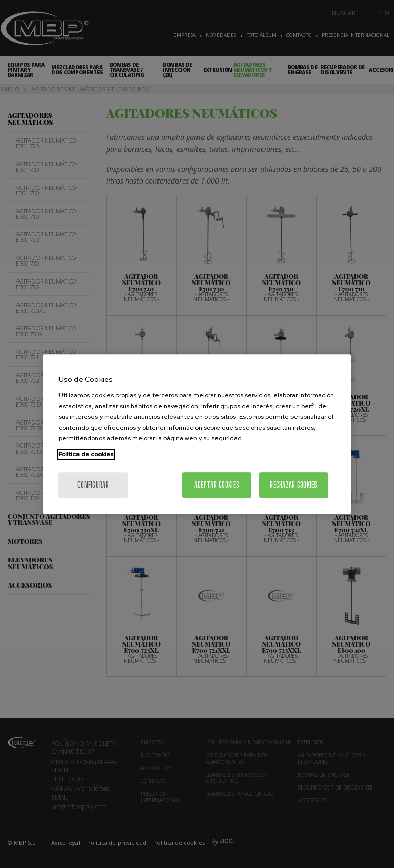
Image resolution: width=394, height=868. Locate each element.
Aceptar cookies (217, 485)
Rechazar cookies (293, 485)
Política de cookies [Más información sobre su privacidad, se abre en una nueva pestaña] (86, 454)
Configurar (93, 485)
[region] (197, 434)
